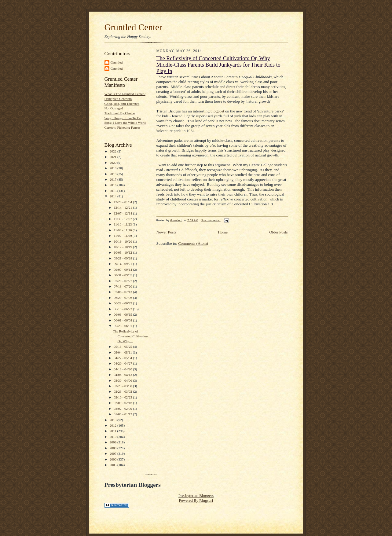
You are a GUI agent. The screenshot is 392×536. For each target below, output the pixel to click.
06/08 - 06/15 (123, 314)
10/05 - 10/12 (123, 252)
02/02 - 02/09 (123, 409)
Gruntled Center (133, 27)
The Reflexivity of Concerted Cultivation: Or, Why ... (131, 336)
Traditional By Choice (120, 113)
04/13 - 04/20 (123, 369)
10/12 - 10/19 (123, 247)
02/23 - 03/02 (123, 391)
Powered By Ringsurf (196, 500)
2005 (114, 465)
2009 (114, 442)
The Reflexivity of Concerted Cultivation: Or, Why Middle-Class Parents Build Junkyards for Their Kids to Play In (218, 65)
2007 (114, 453)
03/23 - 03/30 (123, 386)
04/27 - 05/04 (123, 358)
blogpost (217, 111)
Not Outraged (114, 108)
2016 (114, 185)
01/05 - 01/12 (123, 414)
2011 (114, 431)
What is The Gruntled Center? (125, 94)
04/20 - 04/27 (123, 363)
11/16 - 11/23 (123, 224)
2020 (114, 163)
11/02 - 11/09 (123, 236)
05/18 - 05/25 (123, 347)
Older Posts (278, 232)
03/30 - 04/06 (123, 380)
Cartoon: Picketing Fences (123, 127)
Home (223, 232)
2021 (114, 157)
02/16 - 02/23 (123, 397)
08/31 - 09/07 (123, 275)
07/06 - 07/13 (123, 292)
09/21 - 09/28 (123, 258)
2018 (114, 174)
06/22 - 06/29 (123, 303)
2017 (114, 179)
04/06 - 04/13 (123, 375)
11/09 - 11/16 (123, 230)
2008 (114, 448)
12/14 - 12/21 (123, 207)
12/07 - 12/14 (123, 213)
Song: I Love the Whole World (125, 123)
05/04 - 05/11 (123, 352)
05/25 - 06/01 (123, 326)
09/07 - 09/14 (123, 270)
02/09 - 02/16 (123, 403)
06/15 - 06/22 (123, 309)
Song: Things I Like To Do (123, 118)
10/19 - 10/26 (123, 241)
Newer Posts (166, 232)
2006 (114, 459)
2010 (114, 437)
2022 (114, 151)
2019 (114, 168)
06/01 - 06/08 (123, 320)
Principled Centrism (118, 99)
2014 (114, 196)
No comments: (211, 220)
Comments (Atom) (193, 243)
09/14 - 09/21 (123, 264)
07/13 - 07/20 (123, 286)
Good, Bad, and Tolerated (122, 104)
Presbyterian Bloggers (196, 496)
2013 (114, 420)
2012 (114, 425)
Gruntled (117, 62)
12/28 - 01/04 (123, 202)
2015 (114, 191)
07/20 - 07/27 (123, 281)
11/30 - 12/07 (123, 219)
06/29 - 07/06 (123, 298)
